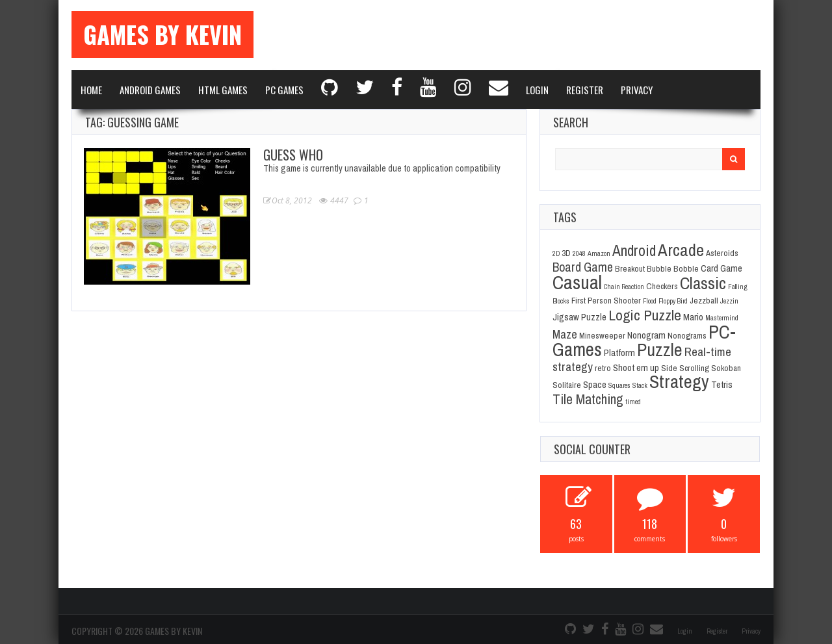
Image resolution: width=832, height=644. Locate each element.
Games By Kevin (162, 34)
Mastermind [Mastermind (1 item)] (722, 318)
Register (585, 90)
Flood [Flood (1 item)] (650, 301)
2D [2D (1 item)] (556, 253)
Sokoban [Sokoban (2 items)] (726, 368)
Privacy (637, 90)
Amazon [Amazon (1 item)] (599, 253)
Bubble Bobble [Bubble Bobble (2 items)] (673, 268)
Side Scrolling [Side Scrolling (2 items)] (685, 368)
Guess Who (293, 155)
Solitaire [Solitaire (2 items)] (567, 385)
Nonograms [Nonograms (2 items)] (687, 335)
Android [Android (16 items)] (634, 251)
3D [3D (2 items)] (566, 253)
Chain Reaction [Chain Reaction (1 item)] (624, 287)
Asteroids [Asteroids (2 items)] (722, 253)
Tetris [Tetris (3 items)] (722, 385)
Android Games (150, 90)
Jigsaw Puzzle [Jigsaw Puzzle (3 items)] (579, 317)
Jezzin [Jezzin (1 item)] (729, 301)
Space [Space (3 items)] (595, 385)
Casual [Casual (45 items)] (577, 282)
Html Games (223, 90)
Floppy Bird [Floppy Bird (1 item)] (673, 301)
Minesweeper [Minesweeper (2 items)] (602, 335)
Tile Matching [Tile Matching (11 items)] (588, 399)
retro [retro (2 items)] (603, 368)
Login (537, 90)
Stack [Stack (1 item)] (640, 385)
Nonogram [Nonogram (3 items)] (646, 335)
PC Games (284, 90)
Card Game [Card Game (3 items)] (721, 268)
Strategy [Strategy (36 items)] (679, 381)
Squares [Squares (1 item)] (619, 385)
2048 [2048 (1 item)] (579, 253)
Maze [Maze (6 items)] (565, 334)
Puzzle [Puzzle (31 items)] (660, 350)
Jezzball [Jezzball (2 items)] (704, 300)
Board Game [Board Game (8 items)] (583, 267)
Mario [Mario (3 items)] (693, 317)
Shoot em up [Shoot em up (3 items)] (636, 368)
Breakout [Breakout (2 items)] (630, 268)
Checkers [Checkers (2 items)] (662, 286)
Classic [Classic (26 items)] (703, 283)
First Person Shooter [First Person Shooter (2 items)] (606, 300)
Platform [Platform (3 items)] (619, 353)
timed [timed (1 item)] (633, 402)
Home (91, 90)
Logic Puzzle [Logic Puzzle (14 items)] (645, 315)
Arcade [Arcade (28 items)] (681, 250)
